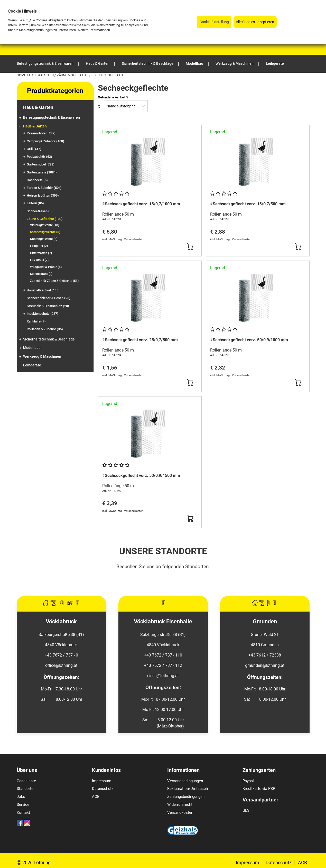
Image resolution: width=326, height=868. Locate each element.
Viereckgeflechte (45, 225)
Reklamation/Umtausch (188, 789)
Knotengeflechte (44, 239)
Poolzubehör (39, 157)
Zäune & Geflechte (73, 75)
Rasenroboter (41, 133)
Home (22, 75)
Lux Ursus (39, 260)
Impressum (102, 781)
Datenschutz (103, 789)
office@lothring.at (61, 665)
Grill (34, 149)
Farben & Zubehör (44, 188)
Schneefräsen (40, 211)
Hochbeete (37, 180)
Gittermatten (41, 253)
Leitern (35, 203)
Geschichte (26, 781)
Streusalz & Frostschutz (48, 306)
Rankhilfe (36, 321)
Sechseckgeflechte (45, 232)
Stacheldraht (41, 274)
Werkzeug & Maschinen (42, 357)
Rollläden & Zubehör (45, 329)
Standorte (25, 789)
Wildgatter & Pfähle (46, 267)
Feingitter (39, 246)
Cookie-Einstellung (214, 22)
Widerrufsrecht (180, 805)
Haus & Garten (42, 75)
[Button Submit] (190, 247)
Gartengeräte (42, 172)
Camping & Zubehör (45, 141)
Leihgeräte (32, 365)
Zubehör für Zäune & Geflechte (54, 281)
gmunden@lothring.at (265, 665)
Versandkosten (180, 812)
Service (23, 805)
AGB (96, 797)
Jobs (21, 797)
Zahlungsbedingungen (186, 797)
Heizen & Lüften (43, 195)
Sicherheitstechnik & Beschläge (49, 339)
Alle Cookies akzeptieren (255, 22)
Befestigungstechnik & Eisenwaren (52, 118)
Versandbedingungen (185, 781)
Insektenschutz (43, 314)
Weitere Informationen (94, 30)
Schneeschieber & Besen (49, 298)
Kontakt (23, 812)
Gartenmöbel (41, 164)
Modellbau (32, 348)
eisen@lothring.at (163, 676)
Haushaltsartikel (43, 290)
